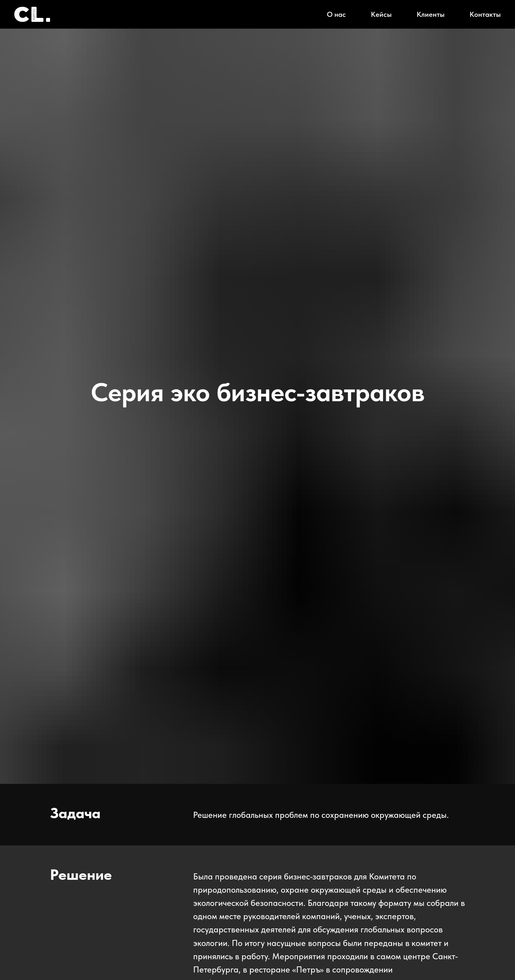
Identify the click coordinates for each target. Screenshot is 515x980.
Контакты (485, 14)
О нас (336, 14)
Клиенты (431, 14)
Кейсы (381, 14)
